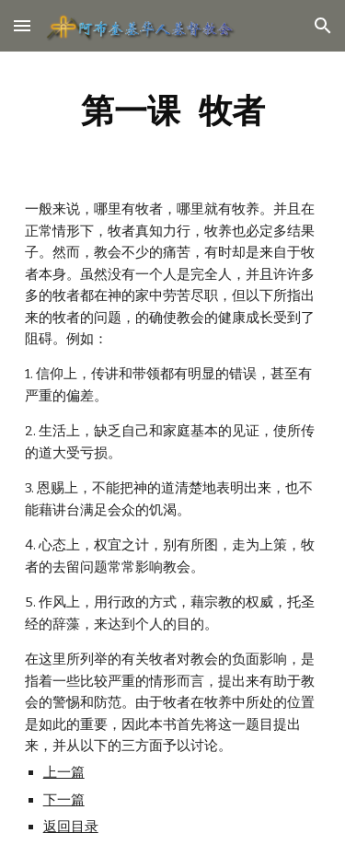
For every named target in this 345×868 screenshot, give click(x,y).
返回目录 (71, 827)
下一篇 (64, 800)
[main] (173, 110)
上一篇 (64, 772)
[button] (22, 25)
